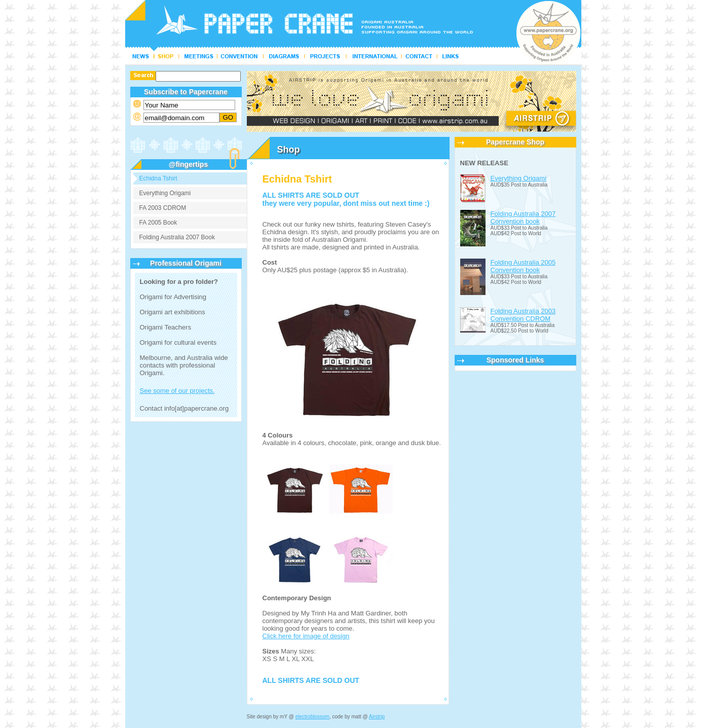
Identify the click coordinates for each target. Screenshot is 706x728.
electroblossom (312, 717)
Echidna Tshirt (158, 178)
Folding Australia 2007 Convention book (523, 217)
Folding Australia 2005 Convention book (523, 266)
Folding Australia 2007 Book (177, 237)
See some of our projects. (177, 391)
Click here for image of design (306, 636)
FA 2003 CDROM (163, 208)
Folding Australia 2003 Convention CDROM (523, 315)
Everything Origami (165, 193)
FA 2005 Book (158, 223)
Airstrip (377, 717)
